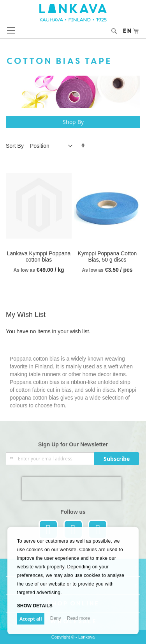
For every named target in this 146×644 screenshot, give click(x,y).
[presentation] (72, 488)
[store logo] (73, 13)
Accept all (31, 619)
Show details (35, 606)
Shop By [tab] (73, 122)
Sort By (15, 146)
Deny (56, 618)
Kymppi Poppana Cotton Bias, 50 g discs (107, 257)
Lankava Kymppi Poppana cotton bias (39, 257)
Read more (78, 618)
